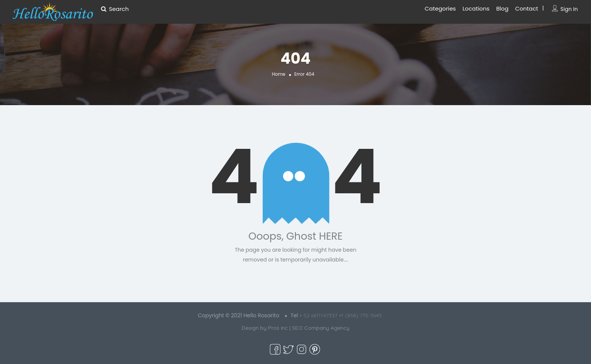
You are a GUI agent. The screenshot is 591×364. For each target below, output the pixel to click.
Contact (527, 8)
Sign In (569, 9)
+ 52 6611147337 (318, 315)
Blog (502, 8)
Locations (476, 8)
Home (279, 74)
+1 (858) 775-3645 (360, 315)
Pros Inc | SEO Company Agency (309, 328)
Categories (440, 8)
